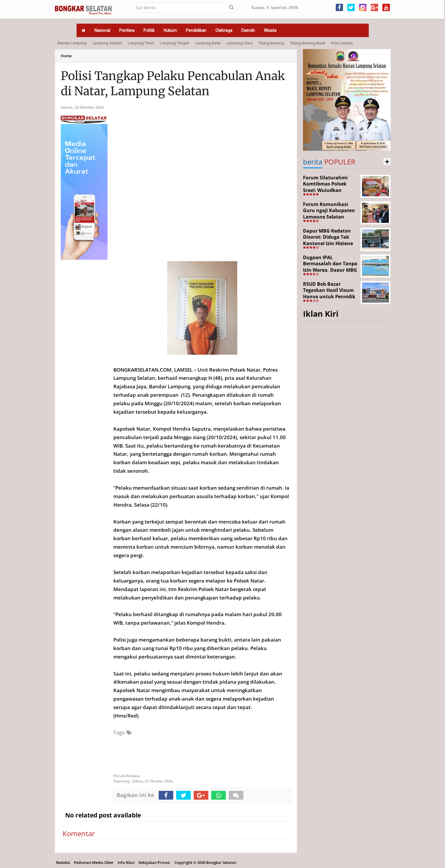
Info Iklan (126, 862)
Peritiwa (127, 30)
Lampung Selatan (107, 43)
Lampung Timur (141, 43)
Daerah (248, 30)
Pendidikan (196, 30)
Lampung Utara (239, 43)
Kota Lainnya (342, 43)
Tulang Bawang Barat (308, 43)
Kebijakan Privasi (154, 862)
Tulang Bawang (271, 43)
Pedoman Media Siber (94, 862)
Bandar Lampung (72, 43)
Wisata (270, 30)
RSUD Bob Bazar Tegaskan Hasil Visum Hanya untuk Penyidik (329, 290)
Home (66, 56)
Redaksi (63, 862)
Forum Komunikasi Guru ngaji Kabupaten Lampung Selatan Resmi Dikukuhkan (329, 214)
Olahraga (224, 30)
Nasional (102, 30)
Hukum (170, 30)
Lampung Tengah (174, 43)
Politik (149, 30)
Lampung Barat (208, 43)
